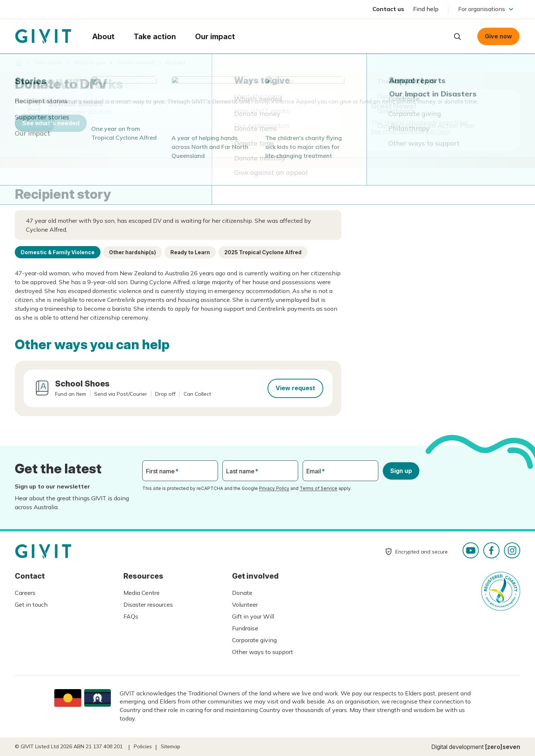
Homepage (43, 37)
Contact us (388, 9)
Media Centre (142, 593)
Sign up (401, 471)
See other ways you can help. (411, 131)
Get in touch (31, 605)
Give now (498, 36)
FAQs (131, 616)
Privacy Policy (274, 488)
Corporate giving (254, 640)
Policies (143, 746)
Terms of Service (318, 488)
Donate (242, 593)
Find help (426, 9)
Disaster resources (148, 605)
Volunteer (245, 605)
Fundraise (245, 628)
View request (295, 388)
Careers (25, 593)
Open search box (457, 37)
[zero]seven (503, 747)
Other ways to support (263, 652)
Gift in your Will (253, 616)
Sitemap (171, 746)
